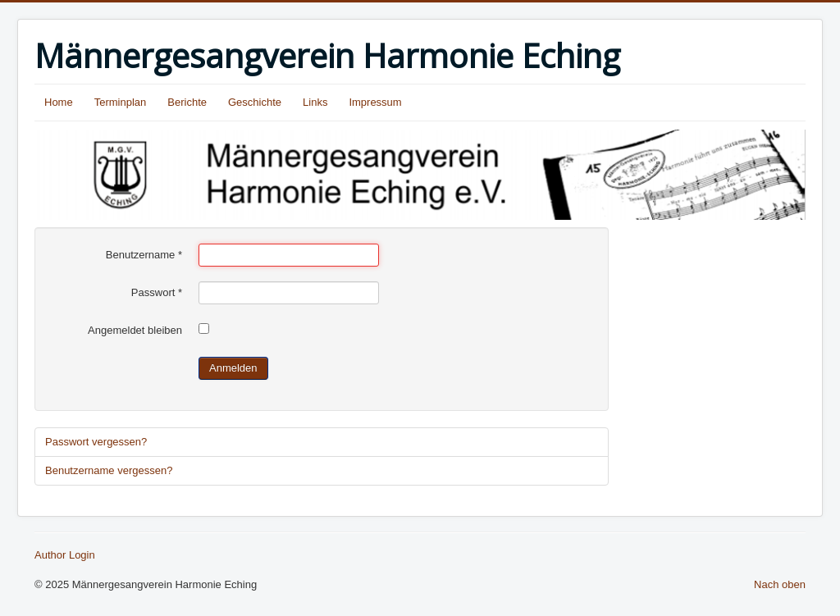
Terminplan (121, 102)
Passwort (157, 292)
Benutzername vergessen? (109, 470)
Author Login (65, 555)
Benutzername (144, 255)
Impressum (375, 102)
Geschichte (255, 102)
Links (315, 102)
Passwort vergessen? (96, 442)
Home (59, 102)
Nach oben (780, 584)
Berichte (187, 102)
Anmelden (233, 368)
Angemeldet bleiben (135, 330)
